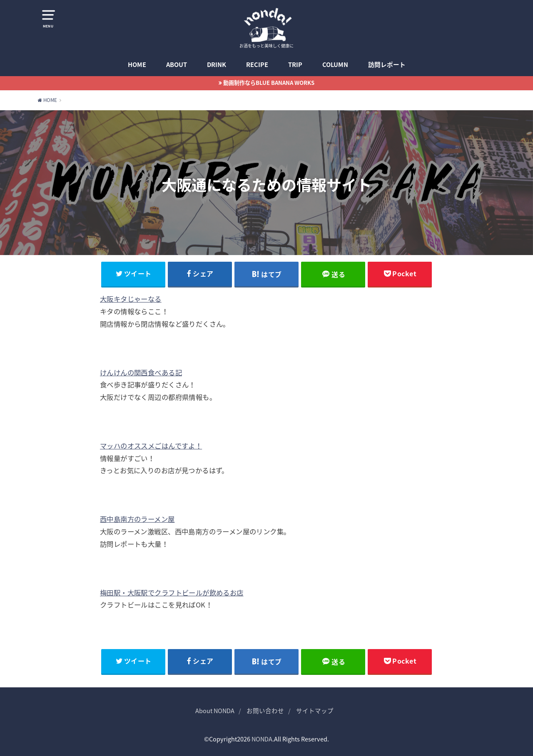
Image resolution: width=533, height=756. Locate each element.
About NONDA (215, 711)
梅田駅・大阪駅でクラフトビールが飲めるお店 (172, 592)
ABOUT (177, 64)
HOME (137, 64)
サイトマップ (315, 711)
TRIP (295, 64)
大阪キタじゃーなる (131, 299)
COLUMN (335, 64)
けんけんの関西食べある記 (141, 372)
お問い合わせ (265, 711)
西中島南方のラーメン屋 (137, 519)
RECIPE (257, 64)
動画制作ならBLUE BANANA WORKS (269, 83)
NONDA (262, 739)
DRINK (217, 64)
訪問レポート (387, 64)
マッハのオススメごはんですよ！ (151, 446)
